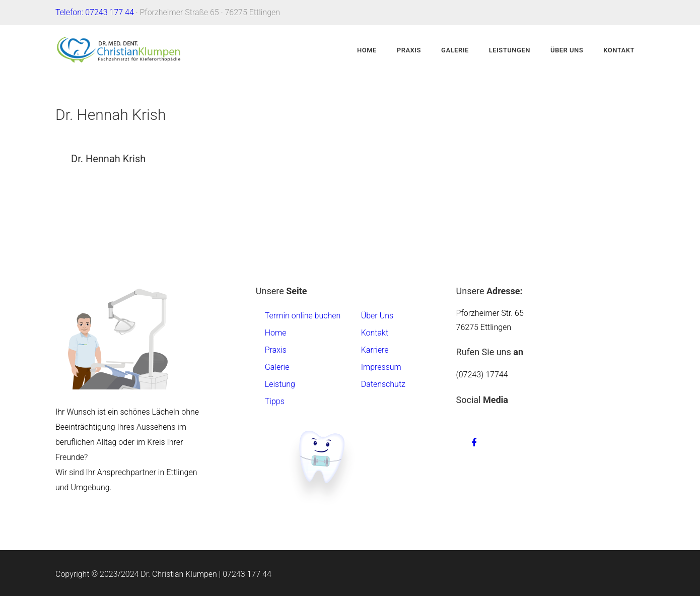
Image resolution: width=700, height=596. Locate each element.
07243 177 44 (247, 574)
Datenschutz (383, 384)
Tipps (275, 401)
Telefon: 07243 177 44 (95, 12)
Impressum (381, 367)
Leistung (280, 384)
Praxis (409, 50)
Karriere (375, 350)
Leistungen (510, 50)
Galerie (455, 50)
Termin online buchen (303, 316)
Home (367, 50)
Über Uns (567, 50)
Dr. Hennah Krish (108, 159)
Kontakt (619, 50)
